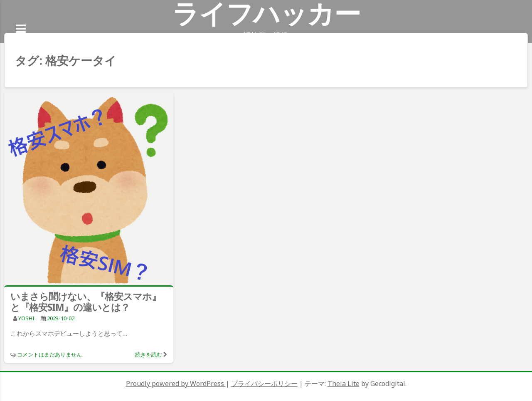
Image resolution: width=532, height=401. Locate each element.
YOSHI (26, 318)
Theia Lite (344, 384)
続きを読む (149, 354)
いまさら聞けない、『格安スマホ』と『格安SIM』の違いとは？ (86, 302)
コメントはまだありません (49, 354)
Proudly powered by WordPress (176, 384)
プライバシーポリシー (264, 384)
